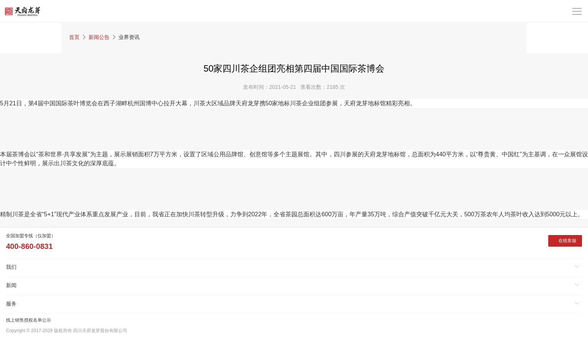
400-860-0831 (29, 246)
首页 (74, 37)
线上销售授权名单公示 (28, 320)
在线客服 (567, 241)
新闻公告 (99, 37)
